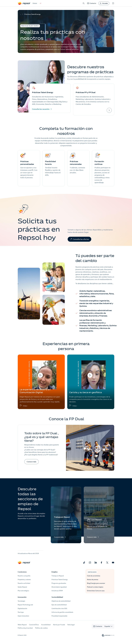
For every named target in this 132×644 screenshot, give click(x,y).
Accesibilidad (46, 625)
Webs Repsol (22, 625)
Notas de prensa (93, 579)
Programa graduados (59, 583)
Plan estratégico (23, 591)
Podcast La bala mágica (95, 587)
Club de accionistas (94, 576)
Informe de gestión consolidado (62, 612)
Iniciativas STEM (57, 591)
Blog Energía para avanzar (96, 583)
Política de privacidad (25, 628)
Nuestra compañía (24, 576)
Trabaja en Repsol (58, 576)
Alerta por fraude (59, 625)
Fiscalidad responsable (59, 616)
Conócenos (22, 572)
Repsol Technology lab (25, 605)
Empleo (55, 572)
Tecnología (21, 601)
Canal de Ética (34, 625)
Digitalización (22, 608)
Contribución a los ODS (59, 608)
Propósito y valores (24, 579)
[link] (92, 3)
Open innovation (23, 616)
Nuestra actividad (24, 583)
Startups (21, 612)
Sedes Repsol (22, 587)
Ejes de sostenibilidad (59, 605)
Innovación (22, 597)
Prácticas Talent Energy (60, 579)
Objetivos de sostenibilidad (61, 601)
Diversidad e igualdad (59, 587)
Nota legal (71, 625)
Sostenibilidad (57, 597)
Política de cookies (41, 628)
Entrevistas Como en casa (96, 591)
